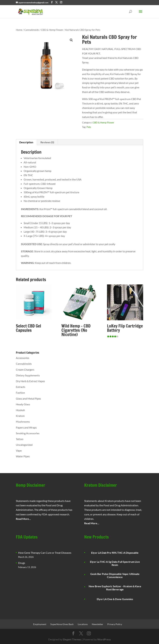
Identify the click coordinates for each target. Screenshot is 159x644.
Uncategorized (24, 445)
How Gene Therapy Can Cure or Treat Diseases (45, 553)
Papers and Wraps (26, 427)
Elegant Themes (72, 639)
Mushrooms (23, 422)
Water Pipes (23, 456)
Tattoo (20, 439)
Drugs (22, 563)
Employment (40, 624)
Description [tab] (26, 142)
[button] (71, 40)
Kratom (20, 416)
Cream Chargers (25, 370)
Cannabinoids (32, 30)
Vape (19, 450)
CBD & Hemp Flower (52, 30)
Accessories (23, 358)
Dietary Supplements (28, 375)
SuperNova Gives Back (62, 624)
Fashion (20, 393)
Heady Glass (23, 404)
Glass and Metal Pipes (28, 398)
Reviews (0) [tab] (47, 142)
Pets (89, 127)
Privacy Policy (115, 624)
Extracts (21, 387)
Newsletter (97, 624)
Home (19, 30)
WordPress (104, 639)
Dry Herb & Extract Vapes (30, 381)
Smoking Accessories (28, 433)
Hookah (20, 410)
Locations (83, 624)
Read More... (23, 519)
